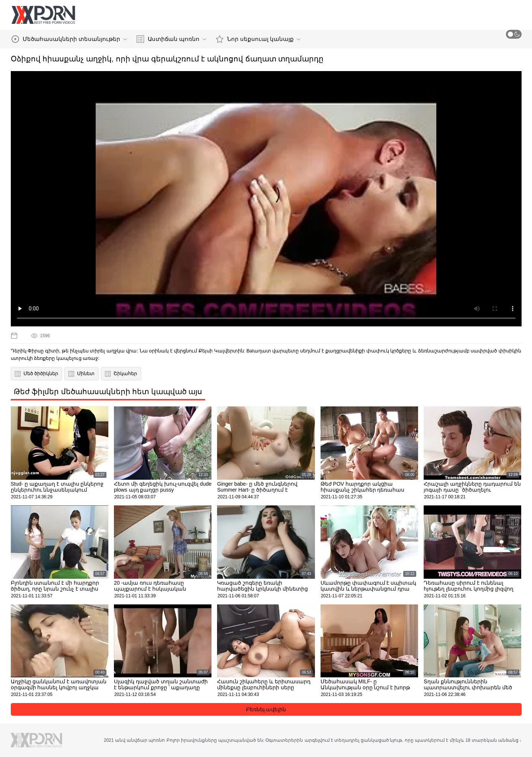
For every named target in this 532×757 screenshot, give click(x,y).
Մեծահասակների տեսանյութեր (69, 39)
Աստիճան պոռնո (171, 39)
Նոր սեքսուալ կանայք (258, 39)
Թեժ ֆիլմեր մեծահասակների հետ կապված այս (108, 392)
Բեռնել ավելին (266, 709)
